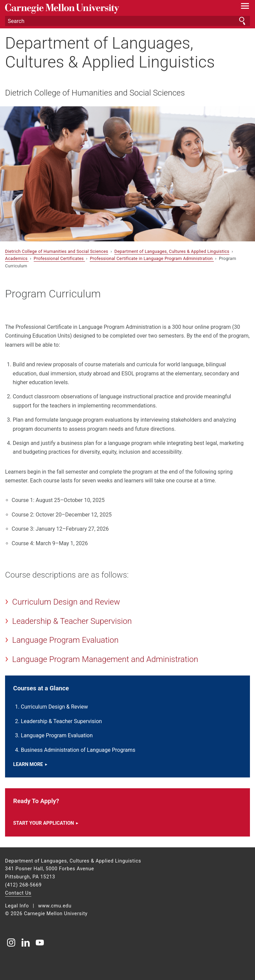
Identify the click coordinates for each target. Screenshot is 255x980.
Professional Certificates (59, 258)
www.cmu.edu (55, 906)
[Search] (128, 21)
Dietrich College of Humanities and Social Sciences (95, 93)
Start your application (44, 823)
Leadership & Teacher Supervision (72, 621)
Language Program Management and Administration (105, 659)
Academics (17, 258)
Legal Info (17, 906)
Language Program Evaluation (65, 640)
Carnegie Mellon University (109, 9)
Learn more (28, 764)
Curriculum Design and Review (66, 602)
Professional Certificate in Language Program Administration (152, 258)
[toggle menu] (245, 7)
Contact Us (18, 893)
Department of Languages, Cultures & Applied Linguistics (110, 52)
